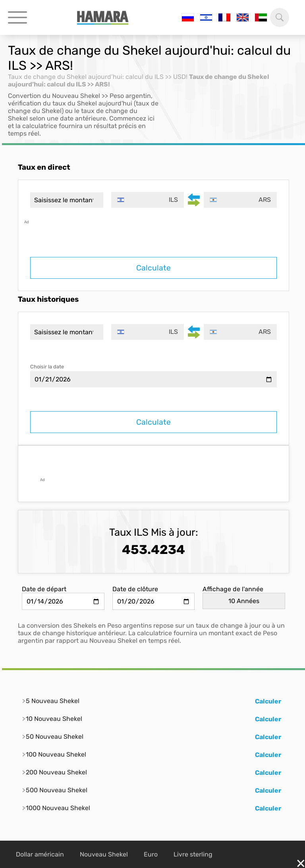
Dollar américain (40, 854)
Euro (151, 854)
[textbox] (148, 200)
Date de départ (44, 589)
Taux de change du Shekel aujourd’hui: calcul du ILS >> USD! (98, 77)
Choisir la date (47, 367)
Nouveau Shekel (104, 854)
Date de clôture (135, 589)
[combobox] (148, 200)
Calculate (153, 268)
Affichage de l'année (233, 589)
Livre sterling (193, 854)
